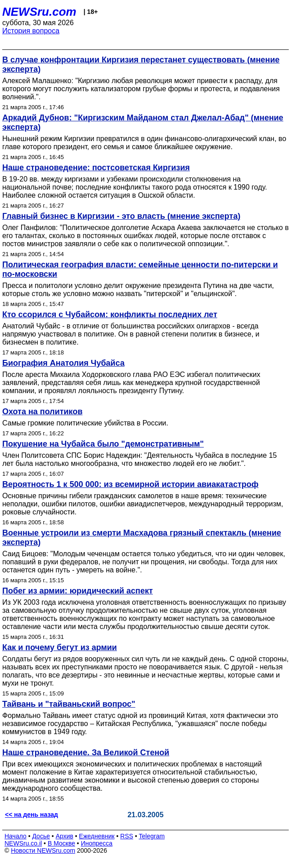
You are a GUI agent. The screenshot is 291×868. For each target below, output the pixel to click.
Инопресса (97, 843)
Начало (16, 836)
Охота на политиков (42, 412)
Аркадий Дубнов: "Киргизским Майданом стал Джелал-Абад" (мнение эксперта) (143, 122)
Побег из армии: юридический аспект (78, 591)
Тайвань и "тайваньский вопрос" (69, 704)
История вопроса (31, 31)
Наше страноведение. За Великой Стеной (86, 753)
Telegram (152, 836)
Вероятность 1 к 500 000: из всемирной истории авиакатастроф (130, 484)
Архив (65, 836)
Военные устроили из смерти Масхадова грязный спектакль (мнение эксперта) (142, 538)
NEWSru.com (39, 12)
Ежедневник (97, 836)
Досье (41, 836)
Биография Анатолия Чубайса (63, 363)
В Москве (61, 843)
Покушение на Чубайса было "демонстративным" (103, 444)
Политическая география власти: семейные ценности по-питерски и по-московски (140, 269)
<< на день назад (31, 815)
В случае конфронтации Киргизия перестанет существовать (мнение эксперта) (141, 64)
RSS (127, 836)
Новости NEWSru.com (43, 850)
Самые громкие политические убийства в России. (85, 423)
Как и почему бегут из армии (60, 647)
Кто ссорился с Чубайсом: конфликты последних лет (110, 314)
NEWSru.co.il (23, 843)
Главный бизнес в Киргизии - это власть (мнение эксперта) (121, 216)
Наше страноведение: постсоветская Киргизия (96, 168)
